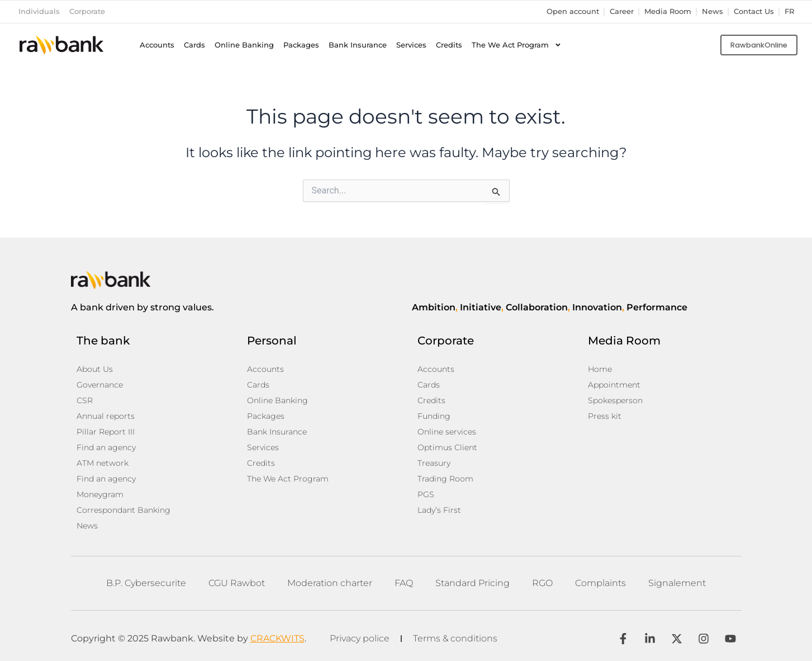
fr (789, 11)
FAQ (404, 583)
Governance (100, 385)
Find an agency (106, 447)
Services (411, 45)
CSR (85, 400)
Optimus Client (447, 447)
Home (600, 369)
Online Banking (244, 45)
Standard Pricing (473, 583)
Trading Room (445, 479)
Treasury (434, 463)
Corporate (87, 11)
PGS (426, 494)
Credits (449, 45)
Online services (447, 432)
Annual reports (106, 416)
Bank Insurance (358, 45)
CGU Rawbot (237, 583)
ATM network (103, 463)
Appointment (614, 385)
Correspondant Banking (124, 510)
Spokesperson (615, 400)
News (713, 11)
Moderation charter (330, 583)
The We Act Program (517, 45)
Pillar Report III (106, 432)
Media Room (668, 11)
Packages (301, 45)
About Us (95, 369)
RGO (542, 583)
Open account (573, 11)
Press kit (605, 416)
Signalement (677, 583)
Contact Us (754, 11)
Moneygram (100, 494)
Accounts (157, 45)
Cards (194, 45)
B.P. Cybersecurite (146, 583)
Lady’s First (439, 510)
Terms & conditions (455, 638)
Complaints (600, 583)
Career (622, 11)
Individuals (39, 11)
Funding (434, 416)
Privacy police (360, 638)
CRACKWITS (277, 638)
